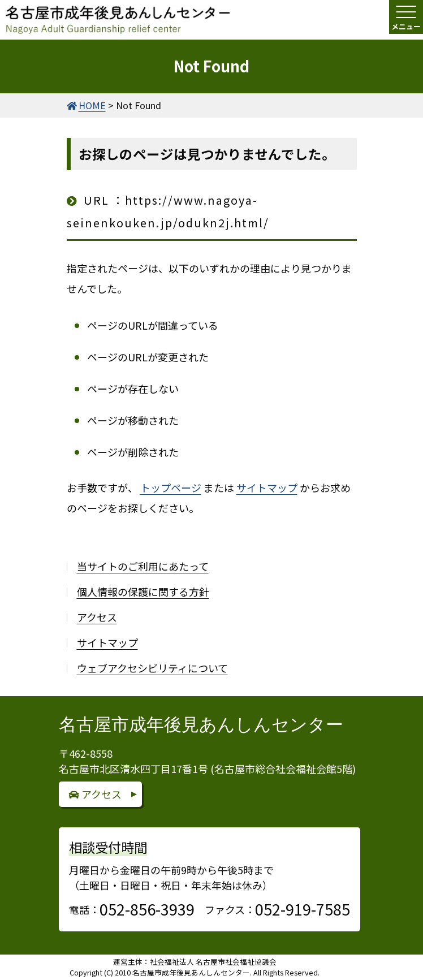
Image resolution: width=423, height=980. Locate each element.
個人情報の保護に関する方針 (143, 592)
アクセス (97, 617)
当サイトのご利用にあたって (143, 566)
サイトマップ (267, 487)
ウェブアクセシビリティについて (152, 668)
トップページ (171, 487)
